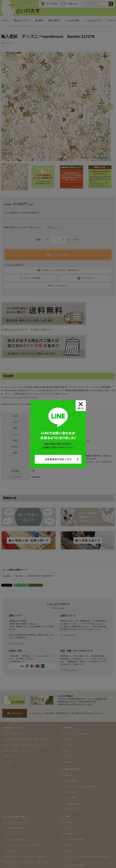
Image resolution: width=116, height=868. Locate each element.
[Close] (81, 406)
